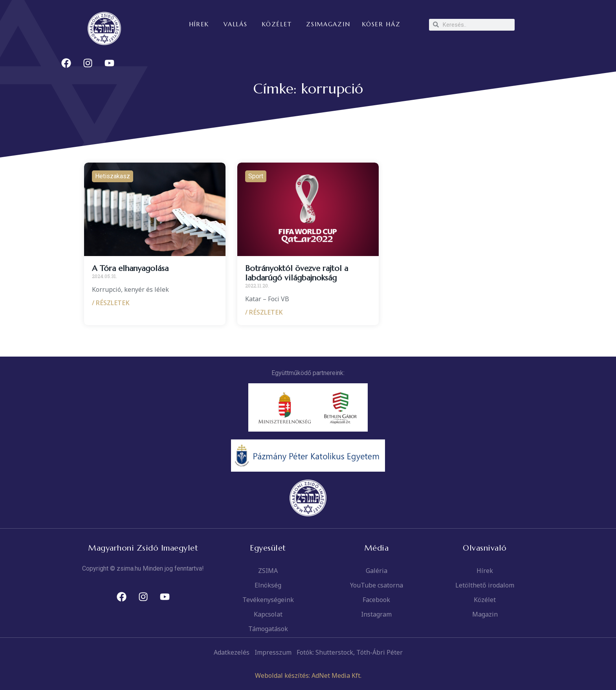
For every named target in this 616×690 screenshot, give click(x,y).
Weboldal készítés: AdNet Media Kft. (308, 675)
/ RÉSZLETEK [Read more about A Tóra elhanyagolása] (111, 303)
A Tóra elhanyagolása (130, 268)
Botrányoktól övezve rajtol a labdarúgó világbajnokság (297, 273)
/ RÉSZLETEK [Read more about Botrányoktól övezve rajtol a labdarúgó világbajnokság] (264, 312)
